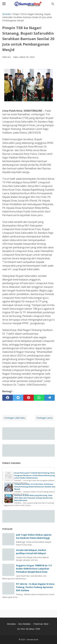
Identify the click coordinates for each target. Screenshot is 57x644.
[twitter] (18, 398)
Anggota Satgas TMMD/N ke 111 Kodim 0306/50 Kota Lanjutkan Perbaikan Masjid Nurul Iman (34, 569)
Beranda (11, 624)
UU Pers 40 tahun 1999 (29, 629)
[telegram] (49, 398)
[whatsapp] (39, 398)
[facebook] (8, 398)
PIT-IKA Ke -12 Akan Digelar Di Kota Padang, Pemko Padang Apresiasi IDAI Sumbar (35, 587)
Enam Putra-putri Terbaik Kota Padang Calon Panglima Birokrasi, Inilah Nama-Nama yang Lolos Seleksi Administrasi (35, 475)
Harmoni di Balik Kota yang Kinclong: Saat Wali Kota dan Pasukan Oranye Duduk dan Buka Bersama (34, 498)
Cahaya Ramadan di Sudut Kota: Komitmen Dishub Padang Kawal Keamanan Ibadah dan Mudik (35, 487)
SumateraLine (32, 640)
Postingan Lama (44, 418)
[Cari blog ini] (53, 4)
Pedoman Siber (41, 624)
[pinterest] (28, 398)
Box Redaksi (25, 624)
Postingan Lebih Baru (15, 418)
